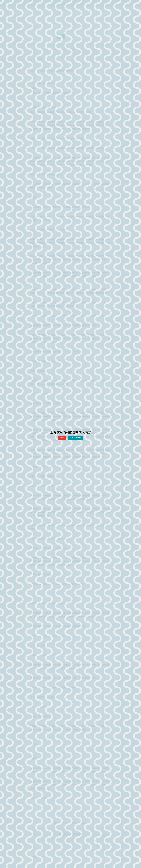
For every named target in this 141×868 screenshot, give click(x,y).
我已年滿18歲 (75, 438)
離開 (62, 438)
